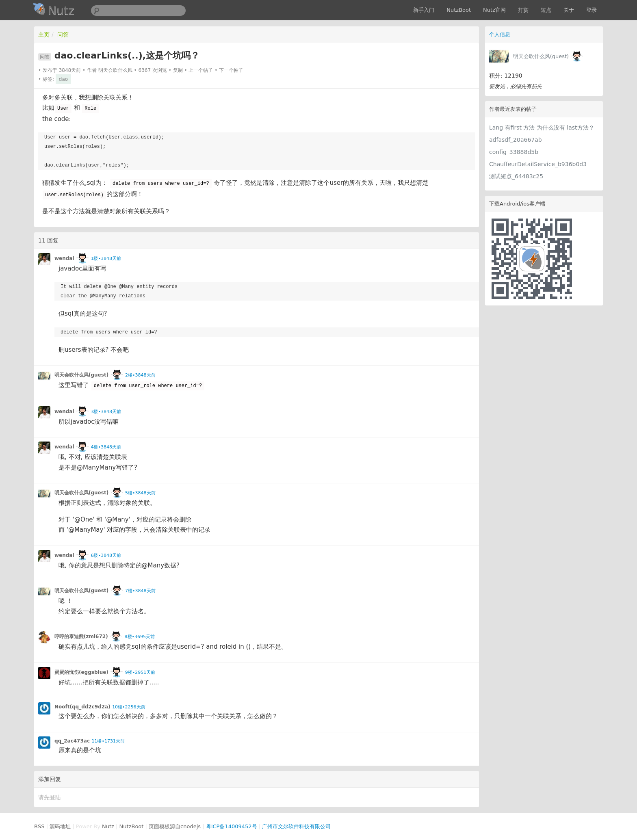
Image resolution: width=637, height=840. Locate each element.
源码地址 (60, 826)
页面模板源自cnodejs (175, 826)
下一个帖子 (231, 70)
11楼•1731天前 (108, 741)
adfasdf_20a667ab (516, 140)
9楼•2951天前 (140, 672)
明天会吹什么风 (115, 70)
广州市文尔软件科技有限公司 (296, 826)
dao (63, 79)
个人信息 (500, 34)
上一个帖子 (201, 70)
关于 (569, 10)
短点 (546, 10)
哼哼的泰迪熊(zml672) (81, 636)
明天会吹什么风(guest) (541, 56)
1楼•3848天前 (106, 259)
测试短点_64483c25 (516, 176)
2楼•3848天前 (140, 375)
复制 (178, 70)
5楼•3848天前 (140, 493)
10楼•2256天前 (129, 707)
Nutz (108, 826)
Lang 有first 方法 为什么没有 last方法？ (542, 128)
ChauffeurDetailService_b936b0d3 (538, 164)
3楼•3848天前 (106, 412)
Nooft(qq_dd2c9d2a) (82, 707)
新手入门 (424, 10)
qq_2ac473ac (72, 741)
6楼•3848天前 (106, 555)
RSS (39, 826)
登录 (591, 10)
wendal (64, 258)
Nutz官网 (494, 10)
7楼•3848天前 (140, 591)
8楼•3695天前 (140, 637)
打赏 (523, 10)
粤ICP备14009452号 (232, 826)
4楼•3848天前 (106, 447)
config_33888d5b (514, 152)
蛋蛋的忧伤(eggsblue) (81, 672)
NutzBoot (459, 10)
